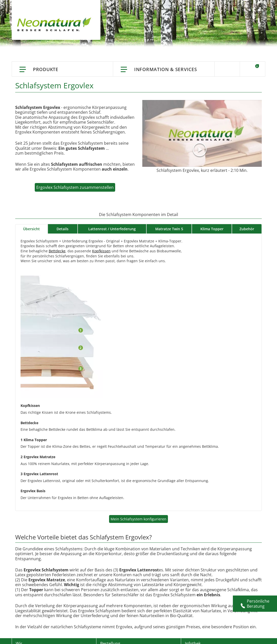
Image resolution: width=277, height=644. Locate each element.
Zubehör (247, 229)
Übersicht (31, 229)
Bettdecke (57, 251)
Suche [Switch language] (227, 69)
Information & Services (166, 69)
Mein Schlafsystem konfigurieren (138, 519)
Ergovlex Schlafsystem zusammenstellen (75, 187)
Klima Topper (212, 229)
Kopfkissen (101, 251)
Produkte (46, 69)
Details (63, 229)
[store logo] (55, 25)
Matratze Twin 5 (169, 229)
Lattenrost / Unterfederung (112, 229)
